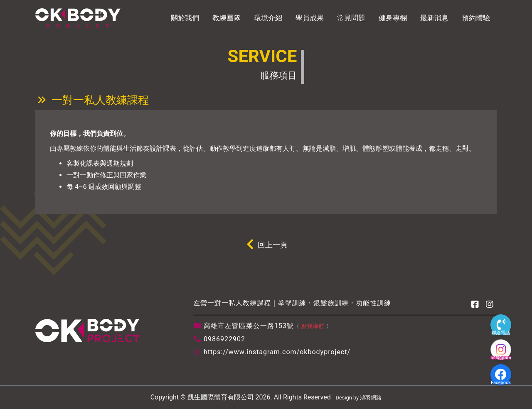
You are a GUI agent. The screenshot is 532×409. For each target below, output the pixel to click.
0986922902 (224, 339)
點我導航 (313, 326)
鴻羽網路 (371, 398)
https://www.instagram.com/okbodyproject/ (277, 352)
